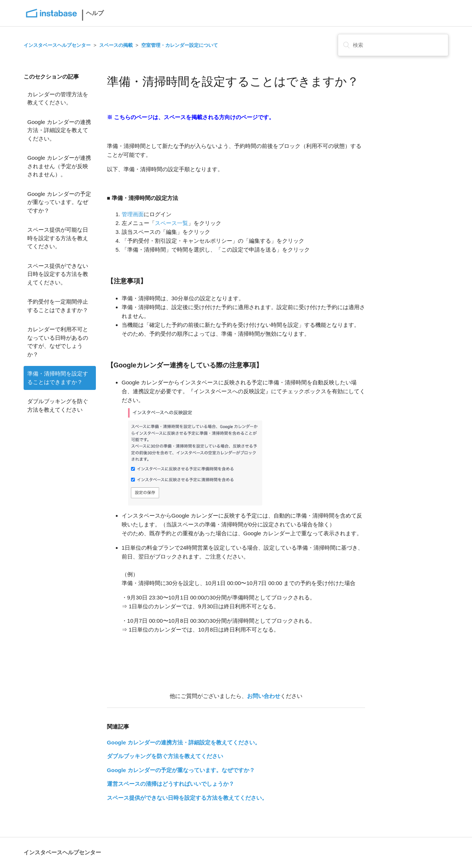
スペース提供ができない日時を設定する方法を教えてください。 (58, 274)
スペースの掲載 (116, 45)
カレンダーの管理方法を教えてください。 (58, 98)
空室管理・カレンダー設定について (180, 45)
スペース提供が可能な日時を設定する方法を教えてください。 (58, 238)
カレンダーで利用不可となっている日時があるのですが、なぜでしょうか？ (58, 342)
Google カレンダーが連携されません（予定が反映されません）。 (59, 166)
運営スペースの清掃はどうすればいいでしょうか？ (171, 784)
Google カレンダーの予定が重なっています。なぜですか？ (59, 202)
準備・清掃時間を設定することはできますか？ (58, 378)
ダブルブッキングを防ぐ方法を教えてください (58, 405)
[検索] (393, 45)
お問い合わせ (264, 696)
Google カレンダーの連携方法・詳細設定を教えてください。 (59, 130)
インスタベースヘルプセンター (57, 45)
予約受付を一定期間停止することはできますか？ (58, 306)
